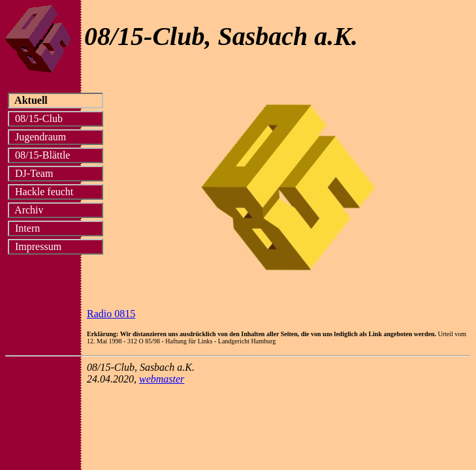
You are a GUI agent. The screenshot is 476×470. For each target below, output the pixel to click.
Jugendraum (55, 137)
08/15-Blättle (54, 155)
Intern (52, 228)
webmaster (162, 379)
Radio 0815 (111, 314)
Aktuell (55, 100)
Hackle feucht (55, 192)
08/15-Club (55, 118)
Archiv (54, 210)
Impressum (55, 246)
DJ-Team (55, 173)
